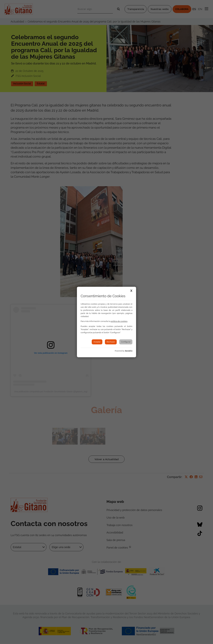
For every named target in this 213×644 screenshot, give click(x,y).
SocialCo (129, 351)
